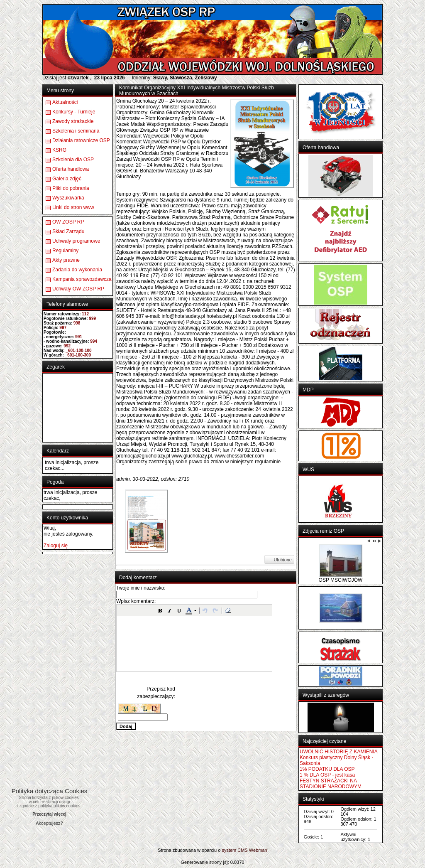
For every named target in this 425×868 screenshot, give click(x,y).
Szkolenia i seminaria (76, 131)
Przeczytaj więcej (49, 814)
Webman (258, 850)
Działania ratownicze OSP (81, 140)
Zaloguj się (56, 546)
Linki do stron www (73, 207)
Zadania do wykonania (77, 270)
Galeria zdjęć (67, 179)
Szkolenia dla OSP (73, 160)
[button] (160, 610)
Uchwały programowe (76, 241)
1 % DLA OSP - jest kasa (327, 775)
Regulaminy (65, 251)
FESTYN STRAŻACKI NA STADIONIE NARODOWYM (331, 784)
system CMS (234, 850)
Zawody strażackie (73, 121)
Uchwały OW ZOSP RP (78, 289)
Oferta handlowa (71, 169)
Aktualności (65, 102)
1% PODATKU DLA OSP (327, 769)
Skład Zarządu (68, 231)
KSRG (59, 150)
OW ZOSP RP (68, 222)
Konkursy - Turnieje (74, 112)
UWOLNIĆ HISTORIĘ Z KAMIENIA (339, 752)
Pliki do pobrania (71, 188)
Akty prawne (66, 260)
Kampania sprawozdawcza (82, 279)
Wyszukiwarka (68, 198)
